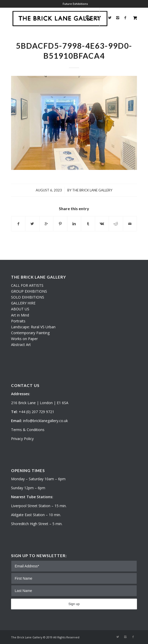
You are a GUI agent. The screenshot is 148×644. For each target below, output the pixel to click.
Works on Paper (24, 339)
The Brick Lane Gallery (92, 190)
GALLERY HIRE (23, 303)
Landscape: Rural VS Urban (33, 327)
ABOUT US (20, 309)
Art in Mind (20, 315)
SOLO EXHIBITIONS (28, 297)
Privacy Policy (22, 439)
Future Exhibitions (75, 4)
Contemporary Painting (30, 333)
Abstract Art (21, 345)
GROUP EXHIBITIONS (29, 291)
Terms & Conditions (28, 430)
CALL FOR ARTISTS (27, 285)
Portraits (18, 321)
